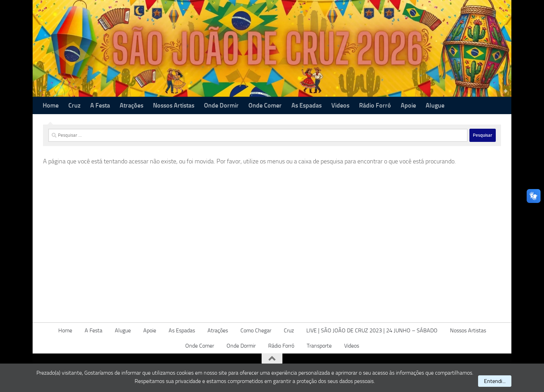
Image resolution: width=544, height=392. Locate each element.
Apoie (408, 105)
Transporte (319, 346)
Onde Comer (265, 105)
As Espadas (307, 105)
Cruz (74, 105)
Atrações (131, 105)
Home (51, 105)
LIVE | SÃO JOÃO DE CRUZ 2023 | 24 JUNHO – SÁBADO (372, 330)
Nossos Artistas (174, 105)
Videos (340, 105)
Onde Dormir (221, 105)
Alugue (435, 105)
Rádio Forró (375, 105)
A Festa (100, 105)
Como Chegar (256, 330)
